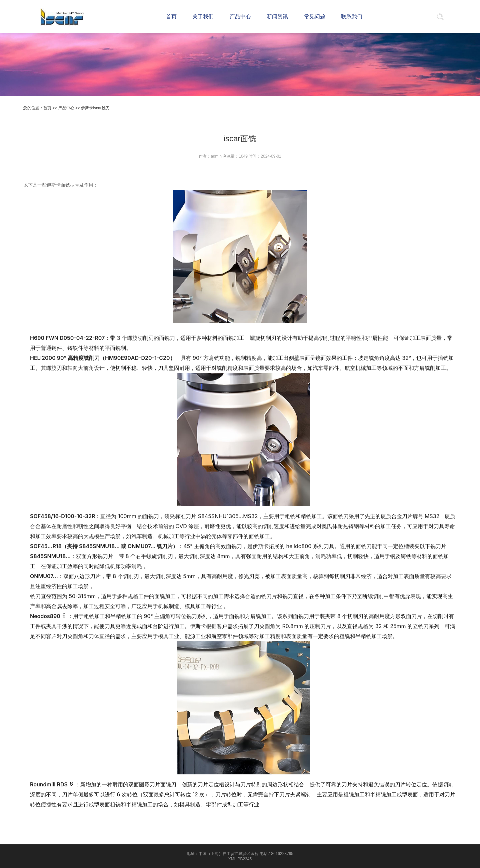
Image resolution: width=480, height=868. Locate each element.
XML (232, 859)
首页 (47, 108)
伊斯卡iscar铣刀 (95, 108)
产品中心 (66, 108)
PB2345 (244, 859)
